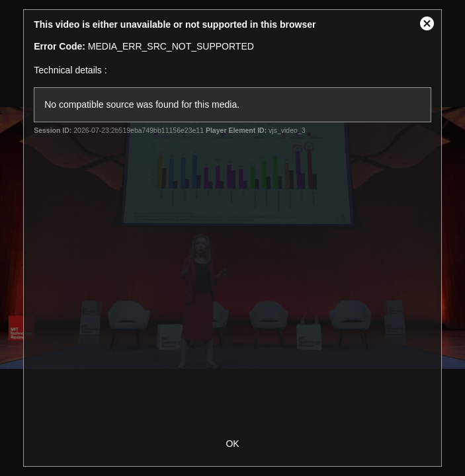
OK (232, 444)
